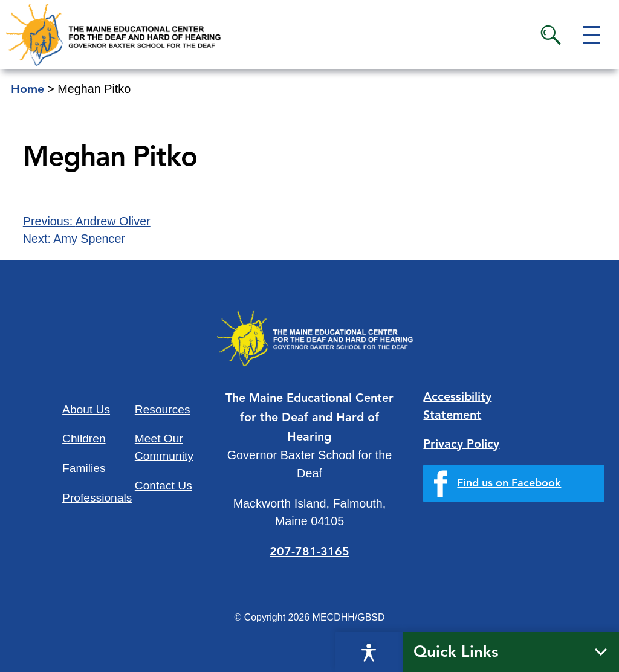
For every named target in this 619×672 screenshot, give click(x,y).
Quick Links (456, 653)
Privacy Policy (461, 445)
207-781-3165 (309, 552)
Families (84, 468)
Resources (163, 409)
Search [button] (551, 35)
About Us (86, 409)
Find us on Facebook (509, 483)
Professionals (97, 498)
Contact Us (164, 486)
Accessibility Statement (457, 407)
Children (84, 438)
